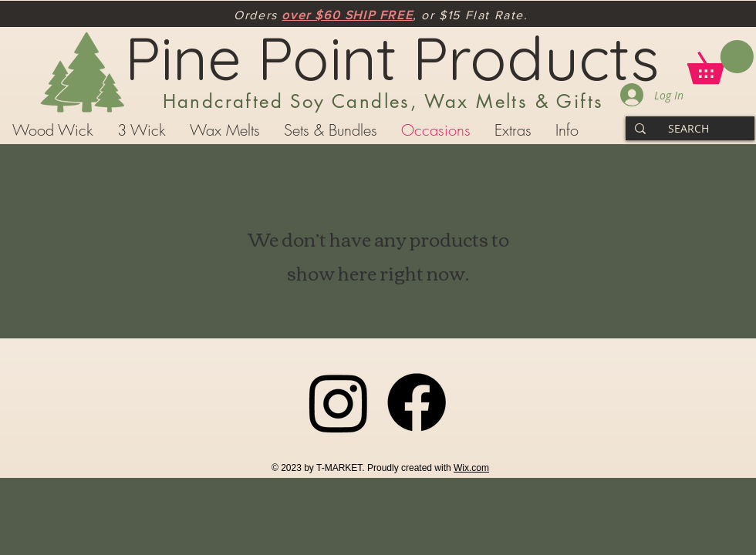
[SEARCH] (688, 129)
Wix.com (471, 468)
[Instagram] (339, 402)
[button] (721, 62)
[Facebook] (417, 402)
